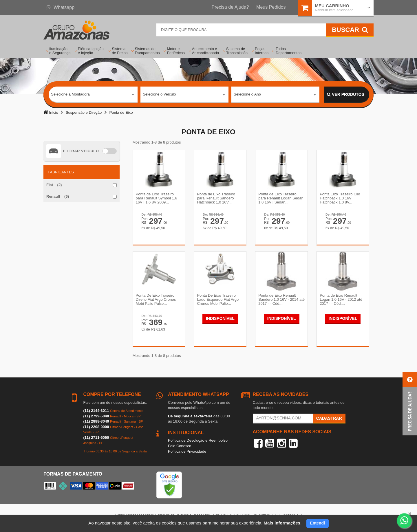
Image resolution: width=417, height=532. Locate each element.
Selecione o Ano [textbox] (247, 94)
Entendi (318, 523)
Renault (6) (58, 196)
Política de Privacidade (187, 451)
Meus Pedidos (271, 7)
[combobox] (93, 95)
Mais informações (282, 523)
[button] (410, 404)
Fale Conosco (180, 446)
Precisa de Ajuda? (230, 7)
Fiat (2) (54, 185)
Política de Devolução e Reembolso (198, 440)
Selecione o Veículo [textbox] (159, 94)
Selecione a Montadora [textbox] (70, 94)
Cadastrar (329, 418)
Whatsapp (61, 7)
